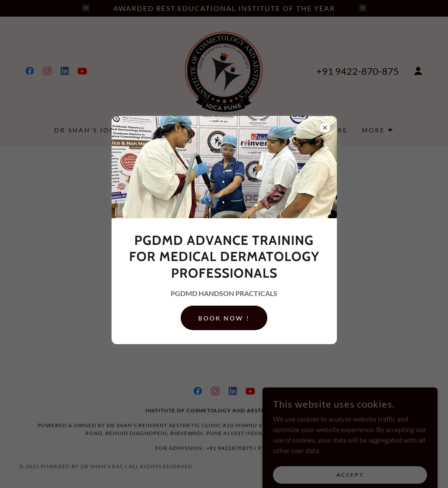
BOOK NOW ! (224, 318)
